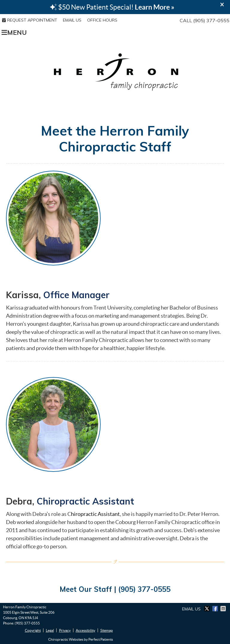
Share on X (208, 609)
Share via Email (224, 609)
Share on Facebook (216, 609)
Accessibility (86, 630)
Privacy (65, 630)
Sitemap (107, 630)
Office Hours (102, 20)
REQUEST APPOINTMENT (30, 20)
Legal (50, 630)
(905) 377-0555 (211, 20)
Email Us (72, 20)
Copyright (33, 630)
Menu (14, 32)
